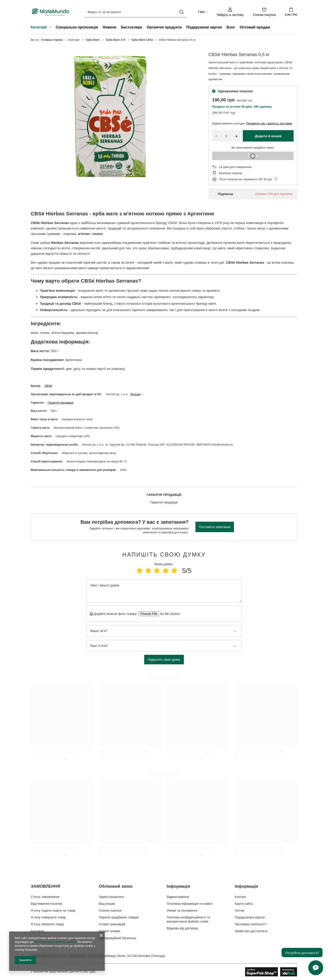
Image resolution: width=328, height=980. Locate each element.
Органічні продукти (164, 27)
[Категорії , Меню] (51, 28)
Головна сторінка (52, 40)
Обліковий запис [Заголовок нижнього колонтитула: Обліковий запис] (116, 886)
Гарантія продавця (60, 403)
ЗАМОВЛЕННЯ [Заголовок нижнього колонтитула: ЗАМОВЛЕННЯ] (45, 886)
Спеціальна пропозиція (77, 27)
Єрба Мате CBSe (142, 40)
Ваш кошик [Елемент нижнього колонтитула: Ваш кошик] (107, 904)
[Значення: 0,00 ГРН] (291, 12)
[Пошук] (182, 12)
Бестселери (132, 27)
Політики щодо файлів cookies (55, 942)
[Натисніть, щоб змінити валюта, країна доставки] (203, 12)
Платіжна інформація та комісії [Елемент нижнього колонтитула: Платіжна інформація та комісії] (190, 904)
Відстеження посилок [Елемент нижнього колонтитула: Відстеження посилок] (46, 904)
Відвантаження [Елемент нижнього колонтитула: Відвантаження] (178, 897)
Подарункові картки (204, 27)
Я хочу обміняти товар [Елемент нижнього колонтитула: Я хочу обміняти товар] (47, 924)
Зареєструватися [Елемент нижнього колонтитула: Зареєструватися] (111, 897)
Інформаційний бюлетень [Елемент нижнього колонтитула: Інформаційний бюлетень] (118, 938)
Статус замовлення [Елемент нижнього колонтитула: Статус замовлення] (45, 897)
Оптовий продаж (255, 27)
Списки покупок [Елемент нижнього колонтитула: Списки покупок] (110, 910)
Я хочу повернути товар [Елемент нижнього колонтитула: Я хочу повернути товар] (48, 917)
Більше (135, 394)
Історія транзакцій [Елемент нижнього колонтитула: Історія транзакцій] (112, 924)
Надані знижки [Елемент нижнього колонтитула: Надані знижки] (110, 931)
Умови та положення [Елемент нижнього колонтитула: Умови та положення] (182, 910)
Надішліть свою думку (164, 660)
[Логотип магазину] (51, 12)
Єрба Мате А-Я (115, 40)
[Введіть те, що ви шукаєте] (136, 12)
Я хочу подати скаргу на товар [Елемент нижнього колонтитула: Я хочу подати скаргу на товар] (53, 910)
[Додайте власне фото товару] (168, 614)
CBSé (48, 386)
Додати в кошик (268, 136)
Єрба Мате (93, 40)
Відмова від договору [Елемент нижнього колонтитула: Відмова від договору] (182, 928)
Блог (231, 27)
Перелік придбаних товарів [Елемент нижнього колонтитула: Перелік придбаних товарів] (119, 917)
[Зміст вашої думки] (164, 591)
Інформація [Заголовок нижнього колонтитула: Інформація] (178, 886)
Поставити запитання (215, 527)
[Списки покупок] (264, 12)
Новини (110, 27)
